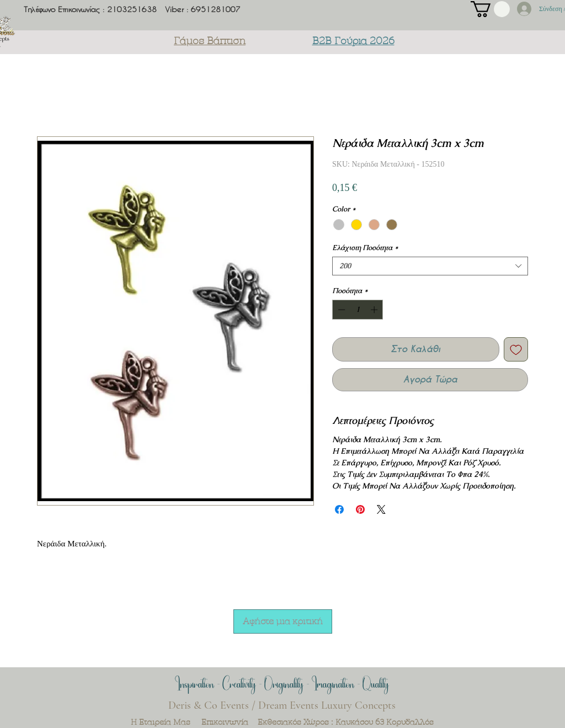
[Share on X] (381, 509)
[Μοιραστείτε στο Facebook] (339, 509)
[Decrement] (340, 310)
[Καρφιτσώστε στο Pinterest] (360, 509)
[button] (490, 9)
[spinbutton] (358, 310)
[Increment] (375, 310)
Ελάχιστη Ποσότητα (365, 248)
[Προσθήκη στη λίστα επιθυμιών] (516, 349)
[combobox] (430, 266)
